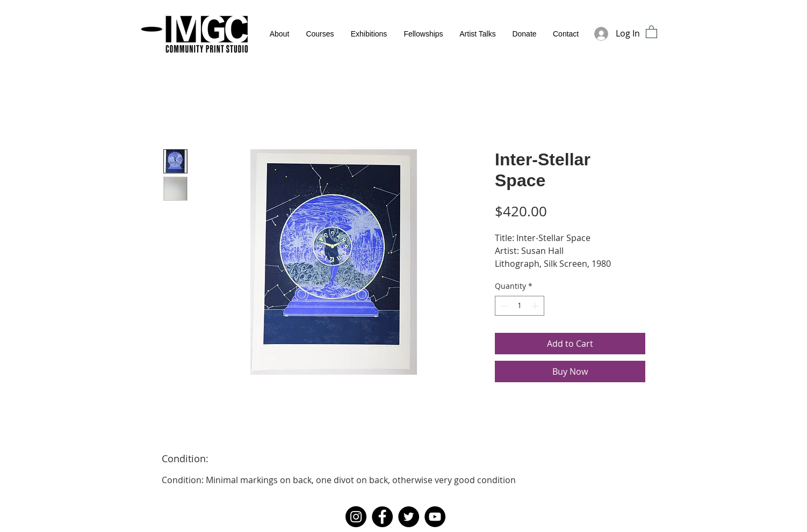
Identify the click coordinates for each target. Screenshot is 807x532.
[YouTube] (435, 517)
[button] (651, 31)
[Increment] (536, 306)
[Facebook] (382, 517)
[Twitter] (409, 517)
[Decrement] (503, 306)
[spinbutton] (520, 306)
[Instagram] (356, 517)
